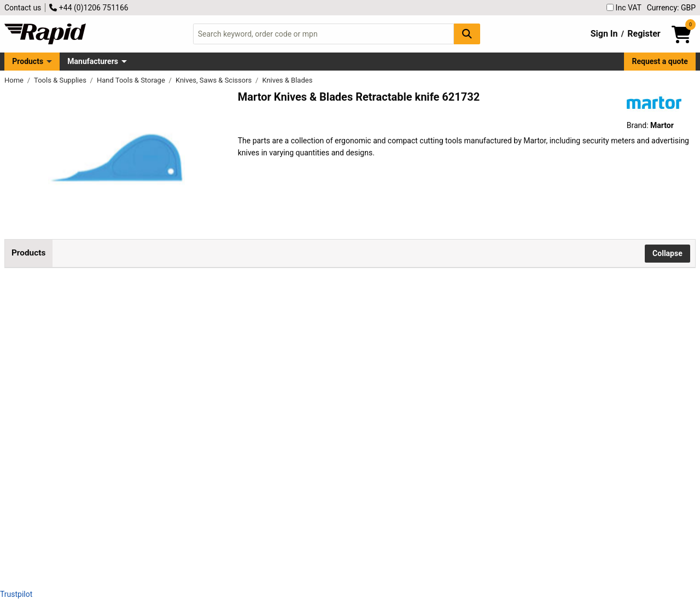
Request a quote (660, 61)
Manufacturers (93, 61)
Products (28, 61)
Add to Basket (432, 311)
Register (644, 34)
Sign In (604, 34)
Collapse (667, 253)
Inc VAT (624, 8)
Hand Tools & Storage (132, 80)
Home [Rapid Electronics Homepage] (15, 80)
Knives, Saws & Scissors (215, 80)
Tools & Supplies (61, 80)
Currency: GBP (671, 8)
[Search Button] (467, 34)
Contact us (23, 8)
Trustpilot (16, 594)
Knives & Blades (287, 80)
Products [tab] (28, 253)
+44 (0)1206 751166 (89, 8)
